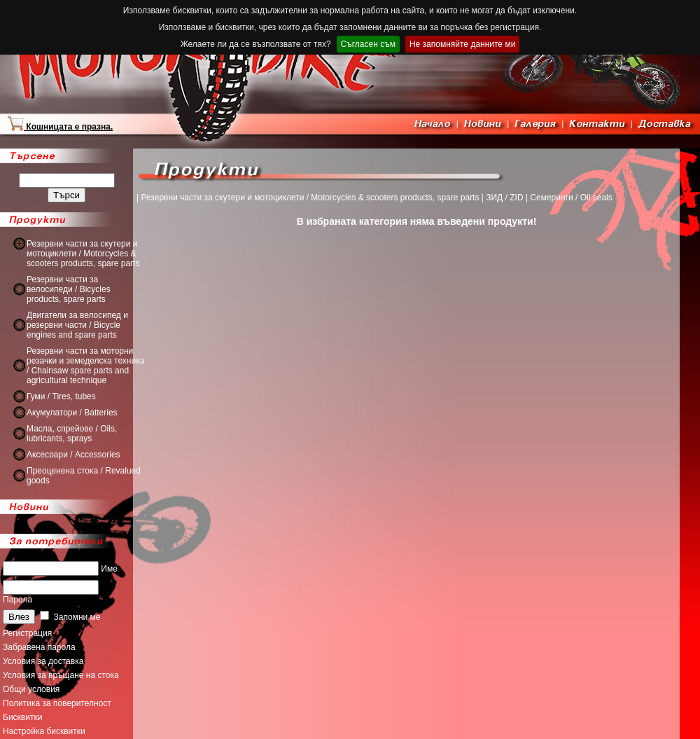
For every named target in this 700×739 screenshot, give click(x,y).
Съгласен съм (368, 44)
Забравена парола (39, 647)
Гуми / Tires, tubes (61, 396)
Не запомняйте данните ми (462, 44)
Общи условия (31, 689)
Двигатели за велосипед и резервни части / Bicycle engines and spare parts (77, 325)
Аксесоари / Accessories (73, 455)
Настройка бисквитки (44, 731)
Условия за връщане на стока (61, 675)
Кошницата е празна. (60, 127)
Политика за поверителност (57, 703)
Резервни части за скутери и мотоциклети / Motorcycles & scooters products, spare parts (83, 254)
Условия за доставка (43, 661)
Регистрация (27, 633)
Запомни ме (70, 617)
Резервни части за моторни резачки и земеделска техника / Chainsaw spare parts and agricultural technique (85, 366)
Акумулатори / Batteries (72, 413)
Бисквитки (22, 717)
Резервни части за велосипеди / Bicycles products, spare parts (69, 289)
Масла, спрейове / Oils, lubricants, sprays (72, 434)
